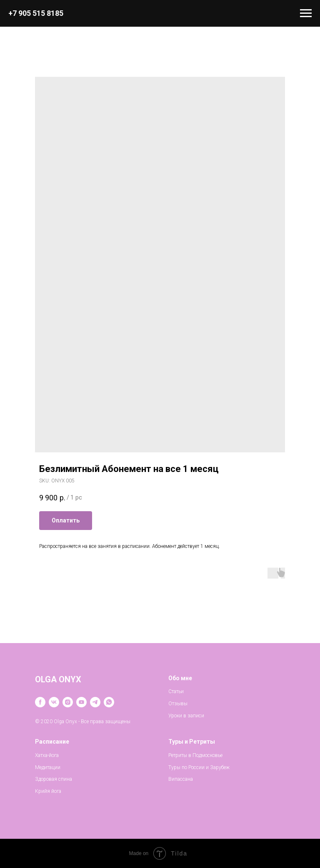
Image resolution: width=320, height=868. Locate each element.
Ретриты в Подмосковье (195, 755)
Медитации (48, 767)
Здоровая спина (54, 779)
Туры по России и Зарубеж (199, 767)
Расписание (52, 742)
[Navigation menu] (306, 13)
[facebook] (40, 702)
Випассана (181, 779)
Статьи (176, 691)
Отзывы (178, 704)
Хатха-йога (47, 755)
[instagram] (68, 702)
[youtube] (81, 702)
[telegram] (95, 702)
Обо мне (180, 678)
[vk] (54, 702)
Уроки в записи (186, 716)
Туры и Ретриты (192, 742)
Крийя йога (48, 791)
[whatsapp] (109, 702)
